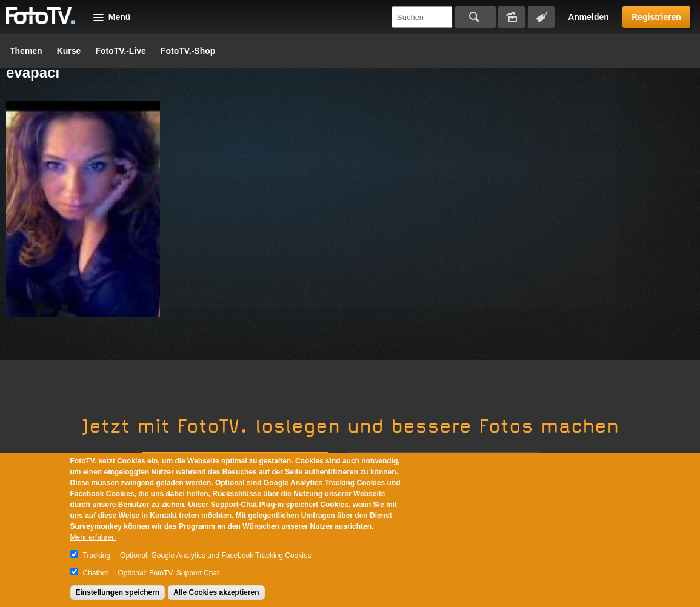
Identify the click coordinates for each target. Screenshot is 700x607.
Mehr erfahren (93, 537)
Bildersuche (512, 17)
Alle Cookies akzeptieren (216, 592)
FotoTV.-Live (121, 51)
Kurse (69, 51)
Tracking (97, 556)
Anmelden (588, 17)
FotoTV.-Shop (188, 51)
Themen (26, 51)
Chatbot (96, 573)
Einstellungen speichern (118, 592)
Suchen (475, 17)
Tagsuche (541, 17)
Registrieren (656, 17)
